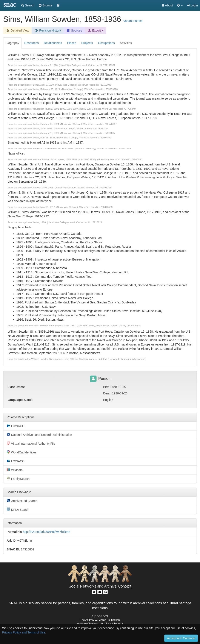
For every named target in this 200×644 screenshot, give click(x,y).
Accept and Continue (181, 638)
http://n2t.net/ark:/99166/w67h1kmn (46, 532)
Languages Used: (20, 400)
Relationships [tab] (53, 43)
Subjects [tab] (87, 43)
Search (28, 5)
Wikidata (15, 470)
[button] (180, 5)
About (167, 5)
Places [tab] (72, 43)
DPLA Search (18, 509)
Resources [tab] (32, 43)
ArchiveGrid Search (22, 501)
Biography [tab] (12, 43)
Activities (126, 43)
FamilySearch (18, 479)
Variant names (133, 21)
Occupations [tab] (106, 43)
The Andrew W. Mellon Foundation (100, 620)
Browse (46, 5)
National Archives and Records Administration (39, 435)
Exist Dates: (16, 387)
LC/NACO (16, 426)
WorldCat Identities (22, 452)
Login (192, 5)
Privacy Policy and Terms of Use (24, 632)
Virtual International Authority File (31, 443)
